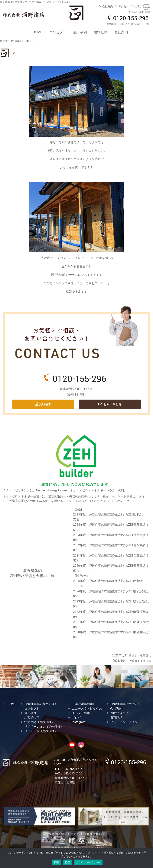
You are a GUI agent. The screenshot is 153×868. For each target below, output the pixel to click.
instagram (79, 722)
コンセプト (58, 32)
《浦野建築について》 (125, 704)
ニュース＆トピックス (87, 708)
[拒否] (148, 858)
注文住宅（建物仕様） (39, 722)
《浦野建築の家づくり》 (41, 704)
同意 (57, 862)
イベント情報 (81, 713)
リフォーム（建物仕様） (41, 731)
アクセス (124, 6)
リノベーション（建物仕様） (44, 727)
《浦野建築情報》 (84, 704)
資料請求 (45, 404)
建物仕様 (101, 32)
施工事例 (80, 32)
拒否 (68, 862)
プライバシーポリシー (125, 722)
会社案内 (108, 6)
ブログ (76, 718)
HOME (37, 32)
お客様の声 (32, 718)
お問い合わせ (142, 6)
